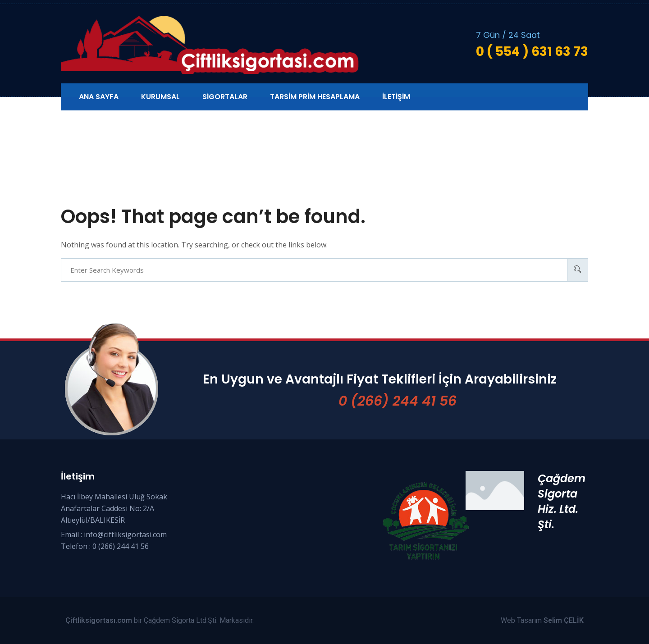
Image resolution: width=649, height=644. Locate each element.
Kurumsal (160, 97)
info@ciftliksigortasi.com (125, 534)
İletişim (396, 97)
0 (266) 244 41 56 (398, 401)
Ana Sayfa (99, 97)
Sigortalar (225, 97)
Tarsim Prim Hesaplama (315, 97)
